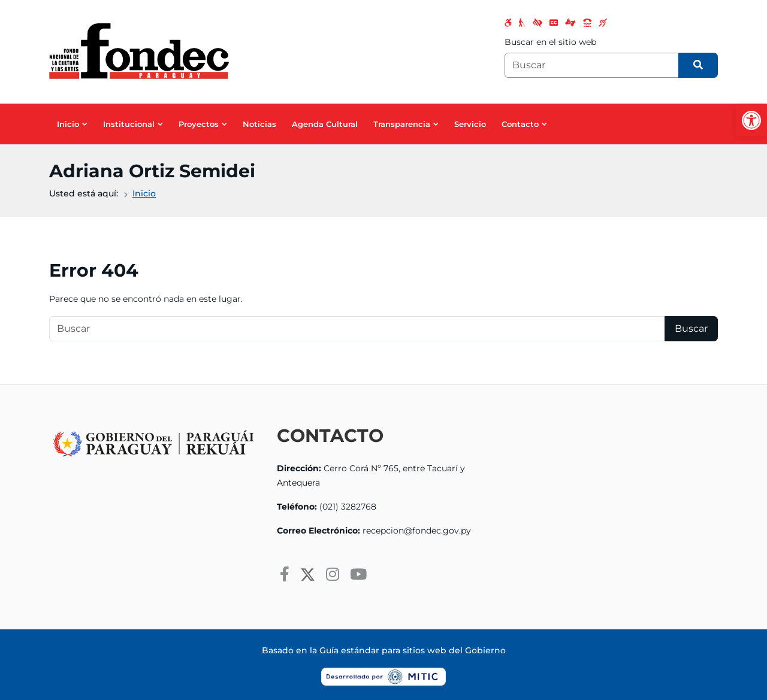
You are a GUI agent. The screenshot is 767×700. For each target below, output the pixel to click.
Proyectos (199, 124)
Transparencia (402, 124)
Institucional (129, 124)
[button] (751, 120)
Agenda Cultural (325, 124)
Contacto (520, 124)
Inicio (68, 124)
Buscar (691, 328)
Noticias (259, 124)
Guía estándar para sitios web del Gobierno (413, 650)
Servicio (470, 124)
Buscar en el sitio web (550, 42)
